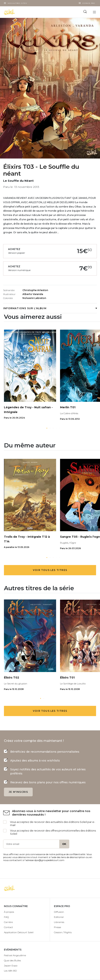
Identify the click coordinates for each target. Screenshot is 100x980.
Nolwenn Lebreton (34, 298)
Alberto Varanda (33, 294)
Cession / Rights (63, 932)
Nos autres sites (17, 3)
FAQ (6, 917)
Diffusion (59, 912)
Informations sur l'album (50, 308)
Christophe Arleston (35, 290)
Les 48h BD (10, 971)
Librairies (59, 922)
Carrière (8, 922)
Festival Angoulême (15, 955)
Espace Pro (89, 3)
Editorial (59, 917)
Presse (57, 927)
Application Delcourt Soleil (19, 932)
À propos (9, 912)
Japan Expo (11, 966)
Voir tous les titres (50, 570)
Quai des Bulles (12, 960)
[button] (47, 428)
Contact (8, 927)
